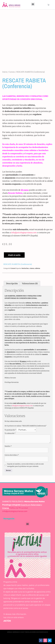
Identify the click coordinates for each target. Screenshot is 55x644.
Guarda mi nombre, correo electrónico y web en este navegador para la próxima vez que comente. (25, 465)
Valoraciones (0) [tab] (30, 284)
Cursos (12, 72)
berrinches (25, 268)
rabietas (38, 268)
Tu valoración (10, 433)
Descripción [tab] (12, 284)
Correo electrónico (12, 455)
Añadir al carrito (14, 255)
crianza (32, 268)
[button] (33, 4)
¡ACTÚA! (7, 621)
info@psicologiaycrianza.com (24, 233)
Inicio (5, 72)
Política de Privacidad (18, 508)
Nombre (8, 446)
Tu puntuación (10, 430)
